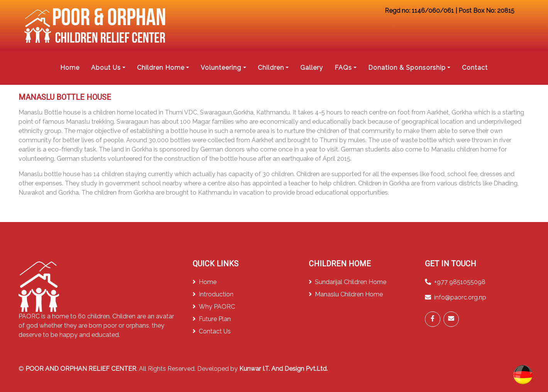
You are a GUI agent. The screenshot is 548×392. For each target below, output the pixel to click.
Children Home (161, 68)
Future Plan (212, 319)
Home (70, 68)
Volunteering (221, 68)
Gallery (312, 68)
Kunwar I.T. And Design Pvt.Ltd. (283, 369)
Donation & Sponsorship (407, 68)
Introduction (213, 294)
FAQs (343, 68)
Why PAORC (214, 307)
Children (271, 68)
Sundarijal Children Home (348, 282)
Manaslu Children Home (346, 294)
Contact (475, 68)
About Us (106, 68)
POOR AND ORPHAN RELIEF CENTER (81, 369)
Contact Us (212, 331)
